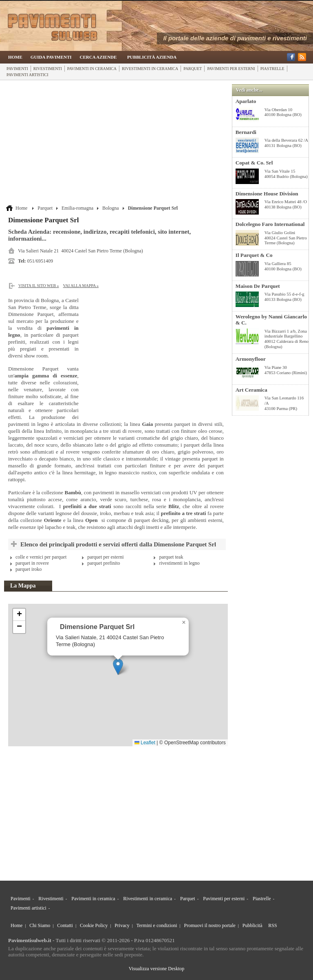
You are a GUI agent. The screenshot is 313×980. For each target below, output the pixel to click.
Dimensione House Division (267, 194)
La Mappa (23, 586)
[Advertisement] (117, 143)
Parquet (193, 69)
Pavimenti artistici (27, 75)
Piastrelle (272, 69)
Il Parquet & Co (254, 255)
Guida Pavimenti (51, 57)
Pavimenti (17, 69)
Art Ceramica (251, 390)
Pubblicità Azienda (152, 57)
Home (15, 57)
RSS (272, 925)
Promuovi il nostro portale (210, 925)
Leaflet (145, 743)
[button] (118, 667)
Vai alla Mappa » (81, 286)
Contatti (65, 925)
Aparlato (246, 101)
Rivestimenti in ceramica (150, 69)
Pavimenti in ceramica (92, 69)
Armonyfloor (251, 359)
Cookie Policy (94, 925)
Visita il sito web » (39, 286)
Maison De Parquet (258, 286)
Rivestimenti (48, 69)
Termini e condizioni (157, 925)
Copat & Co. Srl (254, 163)
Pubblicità (252, 925)
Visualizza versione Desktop (157, 969)
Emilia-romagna (77, 208)
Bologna (111, 208)
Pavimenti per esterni (231, 69)
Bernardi (246, 132)
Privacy (122, 925)
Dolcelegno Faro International (270, 224)
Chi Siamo (40, 925)
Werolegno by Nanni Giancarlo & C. (271, 320)
